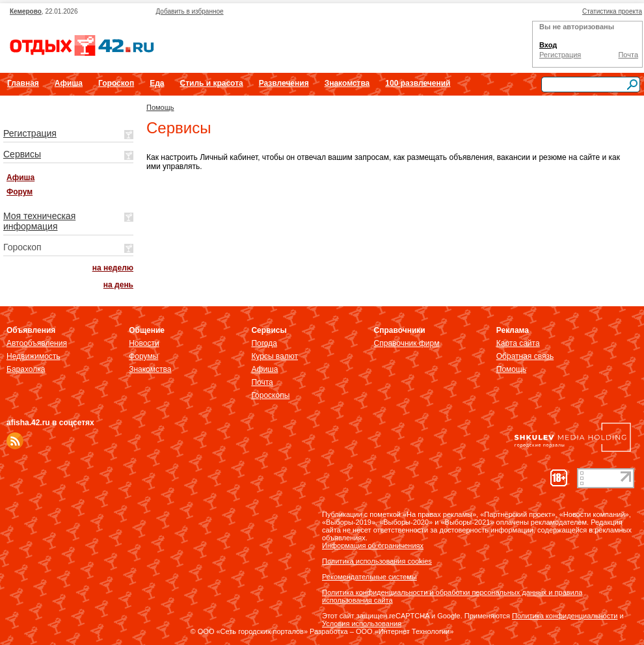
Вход (548, 45)
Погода (264, 343)
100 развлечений (418, 83)
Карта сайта (518, 343)
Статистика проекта (612, 11)
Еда (157, 83)
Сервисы (22, 154)
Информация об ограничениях (373, 546)
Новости (144, 343)
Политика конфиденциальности (565, 616)
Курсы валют (275, 356)
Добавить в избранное (189, 11)
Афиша (69, 83)
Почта (628, 55)
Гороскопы (270, 395)
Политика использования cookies (377, 561)
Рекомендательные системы (369, 577)
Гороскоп (116, 83)
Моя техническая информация (39, 221)
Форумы (143, 356)
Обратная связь (525, 356)
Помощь (160, 107)
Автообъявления (37, 343)
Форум (20, 192)
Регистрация (560, 55)
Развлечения (284, 83)
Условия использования (362, 624)
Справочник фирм (407, 343)
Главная (23, 83)
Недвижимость (34, 356)
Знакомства (347, 83)
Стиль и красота (211, 83)
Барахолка (26, 369)
